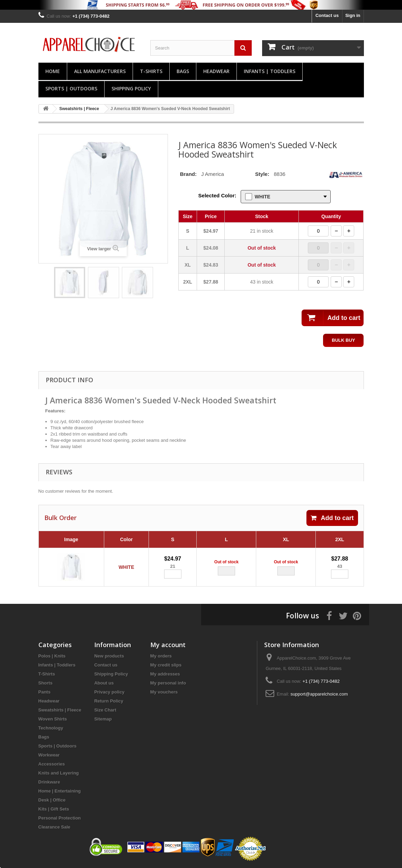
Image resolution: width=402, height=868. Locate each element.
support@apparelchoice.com (319, 694)
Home (53, 71)
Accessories (52, 764)
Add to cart (332, 518)
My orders (161, 656)
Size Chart (105, 710)
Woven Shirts (53, 719)
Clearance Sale (55, 827)
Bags (183, 71)
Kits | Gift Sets (54, 809)
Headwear (216, 71)
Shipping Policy (131, 88)
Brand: (188, 174)
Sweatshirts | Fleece (60, 710)
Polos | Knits (52, 656)
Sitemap (103, 719)
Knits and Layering (59, 773)
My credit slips (166, 665)
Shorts (46, 683)
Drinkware (49, 782)
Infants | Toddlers (270, 71)
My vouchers (164, 692)
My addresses (165, 674)
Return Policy (109, 701)
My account (168, 645)
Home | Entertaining (60, 791)
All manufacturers (100, 71)
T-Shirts (151, 71)
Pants (44, 692)
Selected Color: (217, 195)
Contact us (327, 15)
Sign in (353, 15)
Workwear (49, 755)
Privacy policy (109, 692)
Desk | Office (52, 800)
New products (109, 656)
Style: (262, 174)
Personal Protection (60, 818)
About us (104, 683)
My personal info (168, 683)
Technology (51, 728)
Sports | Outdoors (71, 88)
